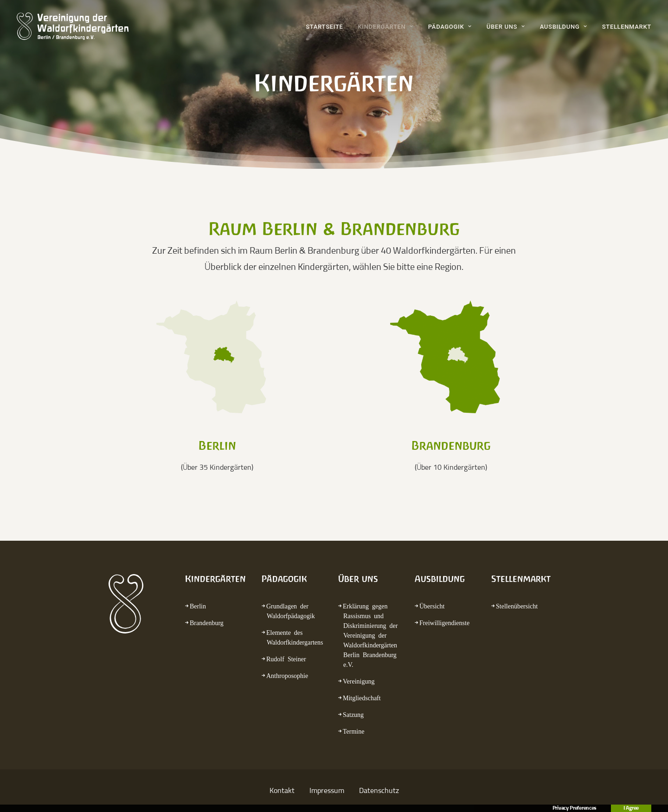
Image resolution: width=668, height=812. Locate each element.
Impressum (327, 791)
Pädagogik (450, 27)
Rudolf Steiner (286, 659)
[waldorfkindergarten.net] (73, 26)
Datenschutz (379, 791)
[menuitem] (328, 26)
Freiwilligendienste (444, 622)
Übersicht (432, 606)
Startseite (324, 27)
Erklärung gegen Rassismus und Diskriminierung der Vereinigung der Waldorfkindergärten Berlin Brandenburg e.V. (370, 635)
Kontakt (282, 791)
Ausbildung (564, 27)
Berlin (198, 606)
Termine (353, 731)
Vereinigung (359, 681)
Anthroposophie (287, 675)
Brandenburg (207, 622)
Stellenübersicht (517, 606)
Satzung (353, 714)
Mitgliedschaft (362, 697)
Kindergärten (385, 27)
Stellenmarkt (627, 27)
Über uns (506, 27)
